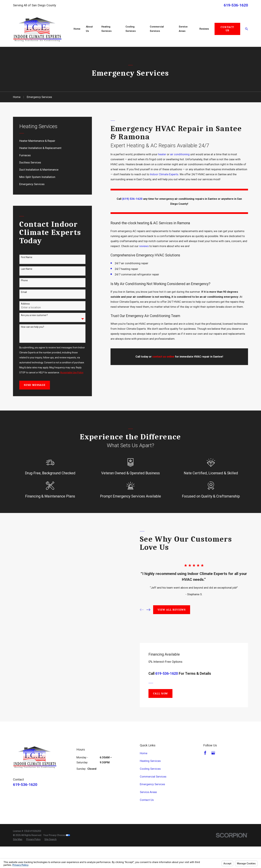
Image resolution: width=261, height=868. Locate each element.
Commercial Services (153, 798)
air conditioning (180, 154)
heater (162, 154)
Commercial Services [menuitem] (157, 29)
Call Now (161, 715)
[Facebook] (205, 774)
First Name (27, 257)
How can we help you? (33, 327)
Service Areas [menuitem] (183, 29)
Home (144, 775)
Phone (24, 280)
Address (25, 304)
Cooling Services (150, 790)
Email (24, 292)
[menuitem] (52, 141)
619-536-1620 (236, 5)
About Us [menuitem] (89, 29)
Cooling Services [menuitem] (131, 29)
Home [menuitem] (77, 29)
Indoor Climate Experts (164, 174)
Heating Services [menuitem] (106, 29)
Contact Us (227, 29)
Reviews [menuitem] (204, 29)
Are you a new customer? (34, 315)
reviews (144, 246)
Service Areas (148, 813)
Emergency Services (152, 806)
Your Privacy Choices (57, 857)
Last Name (27, 269)
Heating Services (150, 782)
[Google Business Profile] (213, 774)
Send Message (35, 385)
